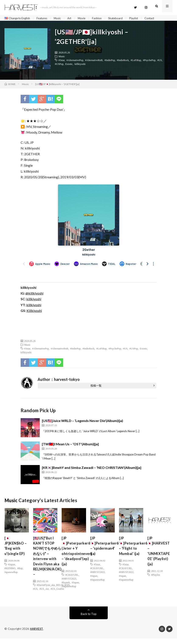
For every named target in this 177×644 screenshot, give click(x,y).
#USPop (59, 65)
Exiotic (69, 65)
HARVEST (37, 634)
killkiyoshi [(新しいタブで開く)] (34, 300)
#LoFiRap (136, 61)
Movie (88, 18)
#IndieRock (123, 61)
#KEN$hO (10, 571)
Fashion (103, 18)
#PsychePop (149, 61)
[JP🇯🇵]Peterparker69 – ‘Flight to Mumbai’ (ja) (135, 548)
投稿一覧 (96, 387)
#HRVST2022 (98, 575)
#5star (97, 568)
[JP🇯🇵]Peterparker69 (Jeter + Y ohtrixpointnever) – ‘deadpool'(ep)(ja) (78, 554)
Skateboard (123, 18)
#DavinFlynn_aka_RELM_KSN (53, 591)
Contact (159, 18)
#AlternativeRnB (94, 61)
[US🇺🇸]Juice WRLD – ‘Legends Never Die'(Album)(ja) (82, 422)
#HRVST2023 (69, 583)
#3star (62, 61)
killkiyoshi (80, 65)
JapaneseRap (11, 575)
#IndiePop (110, 61)
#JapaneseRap (69, 591)
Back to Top (88, 620)
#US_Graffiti (57, 594)
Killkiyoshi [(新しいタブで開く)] (34, 312)
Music (62, 18)
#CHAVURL (72, 579)
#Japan (12, 568)
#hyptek (66, 587)
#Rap (20, 571)
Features (45, 18)
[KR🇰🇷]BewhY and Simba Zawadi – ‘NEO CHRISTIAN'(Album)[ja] (92, 469)
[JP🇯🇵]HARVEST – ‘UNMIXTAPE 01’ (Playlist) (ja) (160, 554)
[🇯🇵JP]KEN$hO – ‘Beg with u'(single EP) (17, 548)
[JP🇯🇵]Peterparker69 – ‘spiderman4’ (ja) (107, 548)
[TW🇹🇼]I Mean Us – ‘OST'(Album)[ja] (70, 445)
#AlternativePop (75, 61)
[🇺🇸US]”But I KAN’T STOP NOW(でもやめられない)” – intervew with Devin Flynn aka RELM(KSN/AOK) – (49, 560)
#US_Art (44, 594)
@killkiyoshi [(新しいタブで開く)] (34, 295)
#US (159, 61)
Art (75, 18)
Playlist (142, 18)
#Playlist (156, 579)
